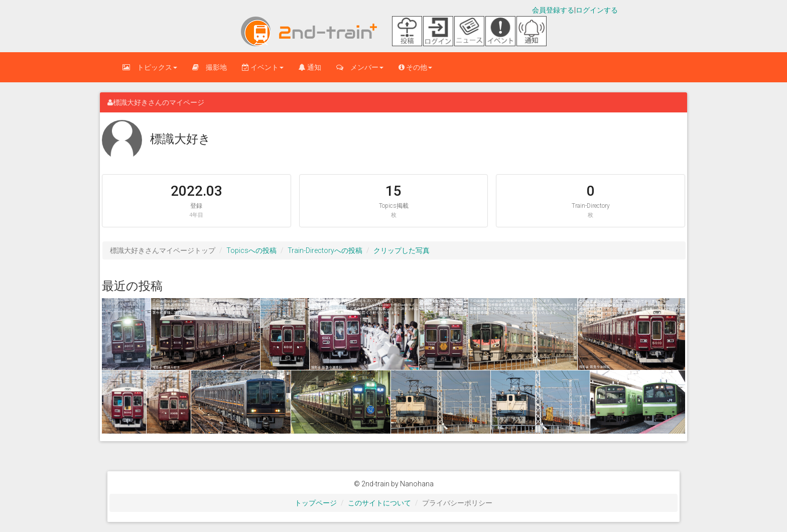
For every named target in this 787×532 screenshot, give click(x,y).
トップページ (316, 503)
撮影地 (210, 67)
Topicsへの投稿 (251, 250)
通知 (310, 67)
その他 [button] (415, 67)
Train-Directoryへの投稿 (325, 250)
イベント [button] (263, 67)
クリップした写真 (402, 250)
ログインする (597, 10)
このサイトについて (379, 503)
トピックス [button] (150, 67)
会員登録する (553, 10)
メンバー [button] (360, 67)
